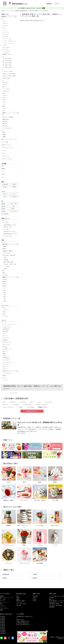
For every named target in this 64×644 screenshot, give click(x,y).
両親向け (10, 277)
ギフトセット (3, 601)
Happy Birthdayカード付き (10, 225)
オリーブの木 (6, 48)
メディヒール (10, 371)
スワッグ (4, 153)
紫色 (3, 209)
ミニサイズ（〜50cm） (8, 71)
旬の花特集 (51, 598)
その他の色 (5, 214)
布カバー (5, 93)
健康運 (4, 134)
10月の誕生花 (3, 630)
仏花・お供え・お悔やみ (21, 604)
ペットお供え (7, 266)
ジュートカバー (6, 89)
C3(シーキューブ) (7, 342)
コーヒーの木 (6, 52)
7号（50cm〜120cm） (8, 67)
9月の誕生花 (2, 629)
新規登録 (49, 4)
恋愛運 (4, 137)
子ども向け (5, 275)
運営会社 (52, 637)
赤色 (3, 204)
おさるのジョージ (7, 327)
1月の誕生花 (2, 617)
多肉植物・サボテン (7, 54)
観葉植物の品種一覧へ (32, 411)
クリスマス (5, 316)
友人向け (5, 279)
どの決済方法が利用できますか (23, 623)
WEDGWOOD (6, 329)
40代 (5, 292)
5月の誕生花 (2, 623)
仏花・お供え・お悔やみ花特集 (55, 605)
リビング (5, 102)
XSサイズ (5, 194)
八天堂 (4, 356)
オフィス (5, 108)
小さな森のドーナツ (7, 349)
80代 (5, 301)
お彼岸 (5, 269)
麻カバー (5, 87)
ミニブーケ (4, 150)
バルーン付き (6, 229)
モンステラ (5, 23)
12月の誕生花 (3, 633)
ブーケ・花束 (5, 142)
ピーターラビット (7, 360)
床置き (10, 113)
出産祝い (5, 247)
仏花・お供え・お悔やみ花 (9, 255)
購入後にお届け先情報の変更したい (24, 624)
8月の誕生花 (2, 627)
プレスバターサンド (7, 362)
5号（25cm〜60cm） (7, 63)
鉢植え (1, 604)
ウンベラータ (6, 32)
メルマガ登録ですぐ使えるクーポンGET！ (30, 8)
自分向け (5, 286)
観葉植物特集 (52, 607)
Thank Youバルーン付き (9, 231)
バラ (3, 171)
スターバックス (6, 345)
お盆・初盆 (19, 605)
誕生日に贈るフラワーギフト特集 (56, 602)
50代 (5, 295)
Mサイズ (5, 197)
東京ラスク (5, 351)
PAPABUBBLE (6, 358)
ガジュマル (5, 26)
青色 (3, 211)
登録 (44, 8)
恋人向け (5, 284)
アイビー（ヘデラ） (7, 39)
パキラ (4, 21)
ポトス (4, 28)
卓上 (4, 111)
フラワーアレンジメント (7, 148)
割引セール (51, 599)
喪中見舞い (6, 260)
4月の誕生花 (2, 621)
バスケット (5, 95)
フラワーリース (5, 156)
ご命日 (5, 258)
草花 (3, 166)
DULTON (5, 347)
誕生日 (18, 596)
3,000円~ (14, 184)
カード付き (5, 223)
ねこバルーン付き (8, 236)
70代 (5, 299)
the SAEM (5, 340)
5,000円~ (5, 187)
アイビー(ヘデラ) (27, 405)
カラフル (14, 211)
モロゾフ (5, 378)
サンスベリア (6, 34)
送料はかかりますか (20, 620)
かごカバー (5, 84)
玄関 (4, 100)
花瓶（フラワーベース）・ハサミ (9, 139)
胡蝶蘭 (3, 169)
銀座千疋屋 (5, 331)
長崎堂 (4, 353)
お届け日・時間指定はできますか (23, 621)
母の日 (4, 312)
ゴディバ (5, 334)
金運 (4, 132)
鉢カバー (3, 80)
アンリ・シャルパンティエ (9, 325)
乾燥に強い (5, 121)
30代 (5, 290)
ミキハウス (5, 369)
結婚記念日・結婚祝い (8, 251)
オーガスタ (5, 37)
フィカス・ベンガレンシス (9, 41)
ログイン (57, 4)
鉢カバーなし (6, 82)
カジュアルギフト (7, 253)
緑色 (3, 206)
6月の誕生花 (2, 624)
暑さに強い (5, 126)
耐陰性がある (6, 119)
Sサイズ (14, 194)
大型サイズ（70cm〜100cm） (10, 76)
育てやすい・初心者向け (8, 117)
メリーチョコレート (7, 373)
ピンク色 (14, 204)
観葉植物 (17, 11)
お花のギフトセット (6, 145)
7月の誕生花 (2, 626)
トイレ (4, 104)
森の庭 (4, 375)
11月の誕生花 (3, 632)
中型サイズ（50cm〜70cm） (9, 74)
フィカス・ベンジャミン (8, 43)
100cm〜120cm (6, 78)
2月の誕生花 (2, 618)
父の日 (4, 314)
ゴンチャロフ (6, 338)
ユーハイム (5, 380)
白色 (13, 206)
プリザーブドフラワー (7, 159)
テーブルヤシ (6, 50)
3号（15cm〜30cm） (7, 58)
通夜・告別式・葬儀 (8, 262)
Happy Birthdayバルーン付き (10, 234)
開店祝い (5, 249)
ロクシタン (5, 367)
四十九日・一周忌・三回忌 (10, 264)
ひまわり (4, 174)
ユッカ (4, 30)
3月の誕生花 (2, 620)
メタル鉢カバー (6, 91)
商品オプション (5, 221)
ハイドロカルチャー (7, 128)
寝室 (4, 106)
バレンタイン (6, 310)
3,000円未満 (5, 184)
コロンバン (5, 336)
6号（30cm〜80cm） (7, 65)
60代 (5, 297)
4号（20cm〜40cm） (7, 61)
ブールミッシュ (6, 364)
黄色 (13, 209)
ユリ (3, 177)
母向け (4, 273)
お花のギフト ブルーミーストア (8, 11)
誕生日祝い (10, 244)
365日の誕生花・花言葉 (54, 604)
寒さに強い (5, 124)
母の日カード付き (8, 227)
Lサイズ (14, 197)
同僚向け (5, 282)
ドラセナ (5, 45)
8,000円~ (14, 187)
